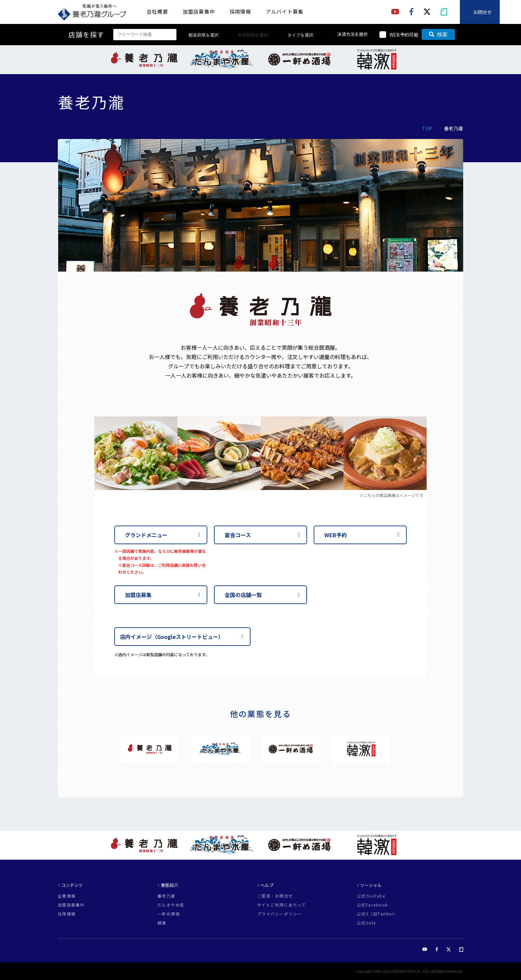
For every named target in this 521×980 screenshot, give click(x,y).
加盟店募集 (138, 595)
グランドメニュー (146, 535)
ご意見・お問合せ (275, 896)
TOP (427, 128)
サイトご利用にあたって (282, 905)
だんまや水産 (171, 905)
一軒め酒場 (169, 914)
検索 (438, 34)
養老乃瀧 (166, 896)
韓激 (162, 923)
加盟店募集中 (199, 11)
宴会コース (238, 535)
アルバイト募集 (285, 11)
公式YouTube (371, 896)
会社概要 (157, 11)
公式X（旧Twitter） (377, 914)
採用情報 (240, 11)
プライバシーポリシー (279, 914)
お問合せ (482, 12)
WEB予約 (336, 535)
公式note (366, 923)
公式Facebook (372, 905)
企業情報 (67, 896)
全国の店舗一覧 (243, 595)
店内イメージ (172, 637)
